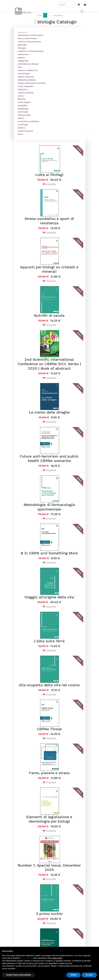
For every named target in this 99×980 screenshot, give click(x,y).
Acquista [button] (49, 184)
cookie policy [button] (57, 958)
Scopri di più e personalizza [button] (19, 975)
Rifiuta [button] (74, 975)
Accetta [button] (89, 975)
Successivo (58, 15)
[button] (96, 951)
